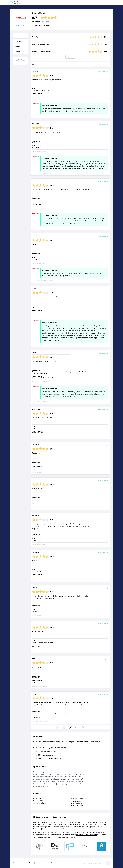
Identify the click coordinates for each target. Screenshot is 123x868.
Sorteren (90, 65)
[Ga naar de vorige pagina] (64, 727)
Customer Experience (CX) (90, 827)
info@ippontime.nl (80, 799)
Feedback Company (97, 863)
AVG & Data (30, 863)
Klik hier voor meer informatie (87, 835)
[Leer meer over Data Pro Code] (39, 846)
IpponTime (38, 13)
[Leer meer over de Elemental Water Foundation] (101, 846)
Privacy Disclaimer (19, 863)
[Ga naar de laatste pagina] (84, 727)
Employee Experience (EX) (55, 829)
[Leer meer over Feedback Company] (70, 846)
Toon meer (70, 57)
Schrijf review (45, 22)
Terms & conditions (48, 863)
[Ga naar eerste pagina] (57, 727)
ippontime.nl (78, 803)
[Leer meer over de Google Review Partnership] (86, 846)
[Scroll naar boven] (108, 863)
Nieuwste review (101, 65)
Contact (38, 863)
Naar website (20, 25)
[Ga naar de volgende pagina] (77, 727)
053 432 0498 (78, 801)
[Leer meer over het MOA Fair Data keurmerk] (55, 846)
